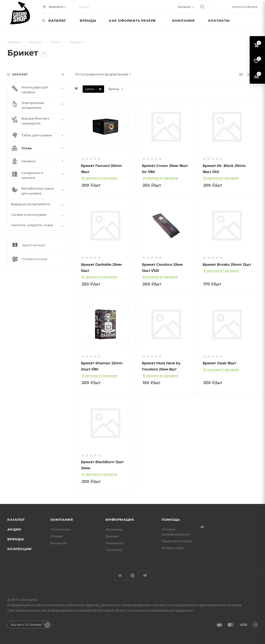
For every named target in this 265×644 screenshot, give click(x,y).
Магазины (114, 529)
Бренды (16, 539)
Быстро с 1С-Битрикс (26, 625)
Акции (14, 529)
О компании (61, 529)
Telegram (145, 576)
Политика (114, 550)
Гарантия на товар (177, 541)
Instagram (132, 576)
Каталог (16, 520)
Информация (120, 520)
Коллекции (20, 549)
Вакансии (59, 543)
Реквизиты (115, 543)
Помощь (171, 520)
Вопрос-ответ (173, 548)
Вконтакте (120, 576)
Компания (62, 520)
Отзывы (57, 536)
